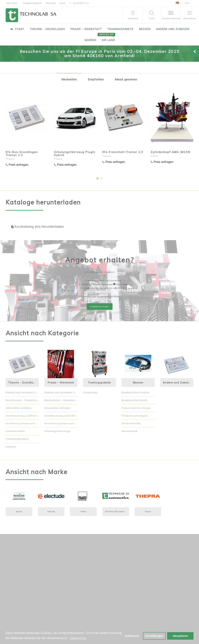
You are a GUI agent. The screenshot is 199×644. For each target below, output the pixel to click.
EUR (188, 3)
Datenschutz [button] (78, 638)
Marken (90, 40)
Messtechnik (130, 431)
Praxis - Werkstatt (86, 29)
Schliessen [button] (132, 636)
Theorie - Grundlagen (47, 29)
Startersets (90, 392)
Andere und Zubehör (173, 29)
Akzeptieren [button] (180, 636)
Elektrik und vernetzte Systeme (22, 392)
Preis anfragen (17, 165)
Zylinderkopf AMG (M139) (171, 152)
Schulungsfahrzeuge (57, 431)
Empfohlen (96, 79)
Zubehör (11, 447)
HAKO (154, 156)
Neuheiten (69, 79)
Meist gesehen (126, 79)
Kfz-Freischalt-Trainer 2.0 (123, 152)
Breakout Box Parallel (135, 392)
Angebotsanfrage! (100, 307)
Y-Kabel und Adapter (135, 416)
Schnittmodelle (15, 431)
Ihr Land (107, 38)
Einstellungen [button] (154, 636)
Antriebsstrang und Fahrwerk (22, 416)
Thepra (10, 159)
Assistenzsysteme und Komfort (22, 423)
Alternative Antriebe (19, 408)
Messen (145, 29)
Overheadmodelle (17, 439)
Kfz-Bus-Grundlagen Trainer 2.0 (22, 153)
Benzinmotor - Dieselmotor (22, 400)
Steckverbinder (131, 423)
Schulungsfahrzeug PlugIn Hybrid (75, 153)
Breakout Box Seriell (135, 400)
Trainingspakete (120, 29)
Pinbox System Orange (136, 408)
